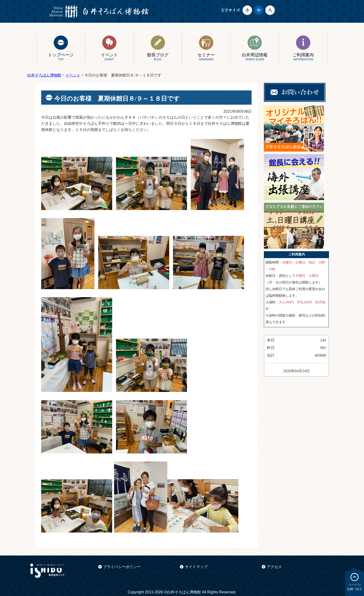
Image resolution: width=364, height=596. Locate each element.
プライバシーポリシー (122, 567)
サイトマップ (196, 567)
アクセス (274, 567)
